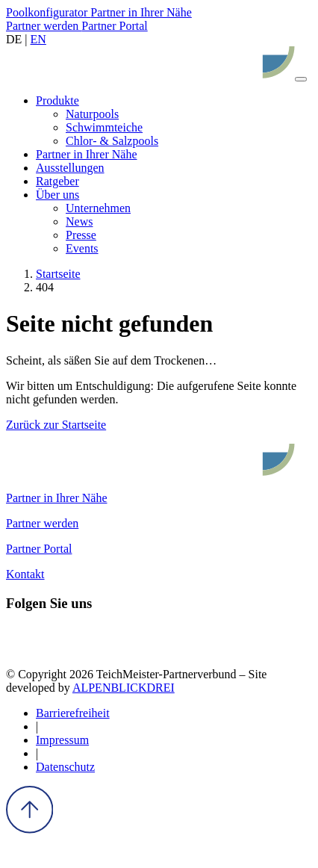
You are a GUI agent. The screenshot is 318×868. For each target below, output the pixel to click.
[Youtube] (102, 649)
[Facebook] (20, 649)
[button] (57, 100)
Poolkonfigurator (48, 12)
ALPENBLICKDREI (124, 688)
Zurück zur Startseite (56, 425)
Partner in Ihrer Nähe (141, 12)
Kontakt (25, 574)
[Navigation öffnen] (301, 79)
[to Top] (29, 830)
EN (38, 39)
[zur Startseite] (150, 75)
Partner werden (44, 26)
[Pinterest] (75, 649)
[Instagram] (47, 649)
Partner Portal (114, 26)
